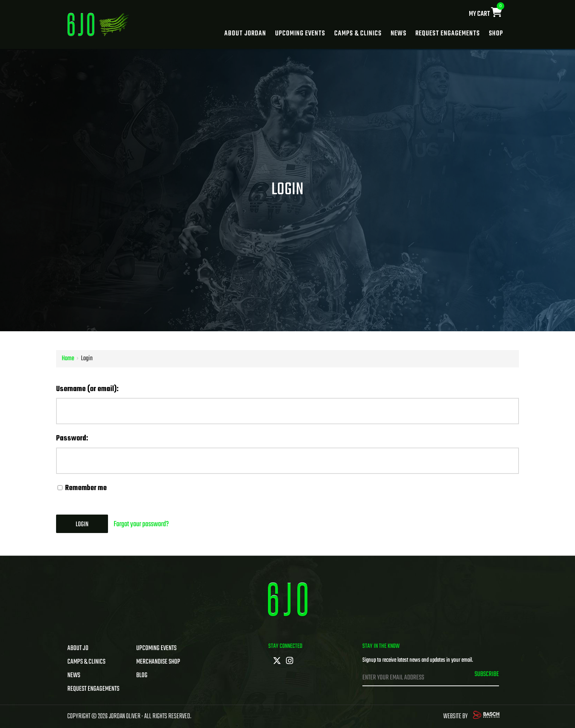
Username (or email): (87, 389)
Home (68, 359)
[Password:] (287, 461)
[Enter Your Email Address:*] (410, 678)
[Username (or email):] (287, 411)
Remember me (82, 488)
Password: (72, 438)
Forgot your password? (141, 524)
